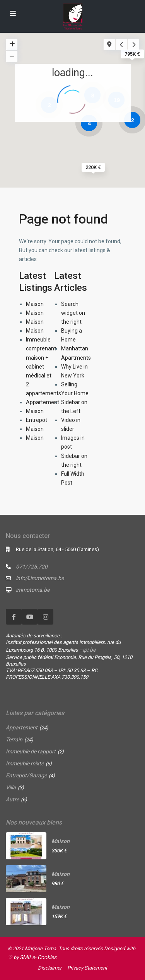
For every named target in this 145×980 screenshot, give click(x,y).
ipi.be (89, 650)
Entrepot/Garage (26, 775)
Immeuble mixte (25, 763)
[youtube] (30, 617)
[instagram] (45, 617)
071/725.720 (32, 567)
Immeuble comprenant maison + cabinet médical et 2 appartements (43, 366)
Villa (11, 787)
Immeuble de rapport (31, 751)
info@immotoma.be (40, 578)
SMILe (27, 957)
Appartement (43, 402)
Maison (35, 304)
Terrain (14, 739)
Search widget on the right (73, 313)
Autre (12, 799)
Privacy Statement (87, 968)
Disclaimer (50, 968)
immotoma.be (33, 590)
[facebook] (14, 617)
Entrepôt (37, 420)
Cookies (47, 957)
